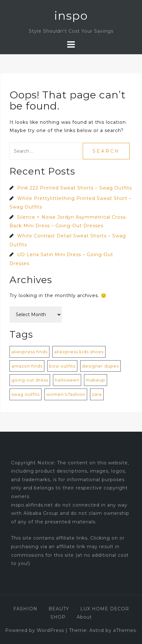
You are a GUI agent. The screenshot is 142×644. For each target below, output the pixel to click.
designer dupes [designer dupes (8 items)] (100, 366)
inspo (71, 16)
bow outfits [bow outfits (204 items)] (62, 366)
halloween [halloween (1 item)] (67, 380)
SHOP (58, 617)
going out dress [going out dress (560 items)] (30, 380)
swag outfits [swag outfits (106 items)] (26, 394)
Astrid (97, 630)
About (84, 617)
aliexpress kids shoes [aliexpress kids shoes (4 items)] (79, 352)
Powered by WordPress (35, 630)
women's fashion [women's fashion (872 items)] (66, 394)
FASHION (25, 609)
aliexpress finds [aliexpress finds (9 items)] (29, 352)
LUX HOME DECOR (105, 609)
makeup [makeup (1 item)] (96, 380)
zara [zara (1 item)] (97, 394)
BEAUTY (59, 609)
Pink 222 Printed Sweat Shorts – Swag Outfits (74, 188)
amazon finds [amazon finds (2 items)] (27, 366)
